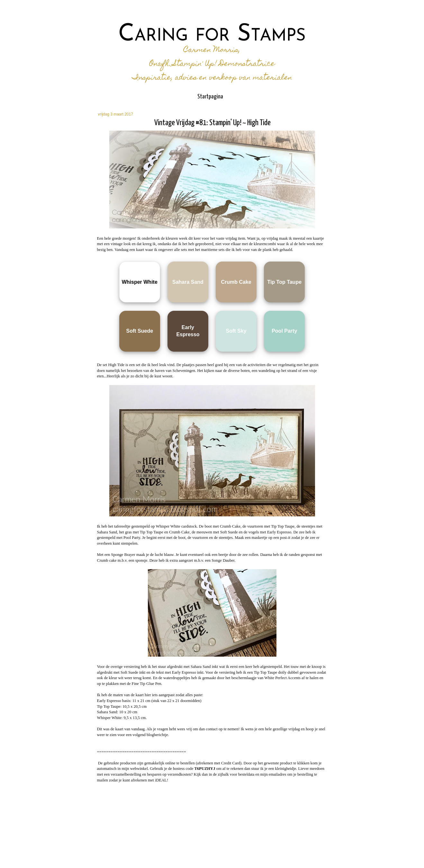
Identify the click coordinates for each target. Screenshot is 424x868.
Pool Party (284, 331)
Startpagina (210, 97)
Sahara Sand (188, 282)
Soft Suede (140, 331)
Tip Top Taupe (284, 282)
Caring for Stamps (212, 35)
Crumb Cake (236, 282)
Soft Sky (236, 331)
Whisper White (140, 282)
